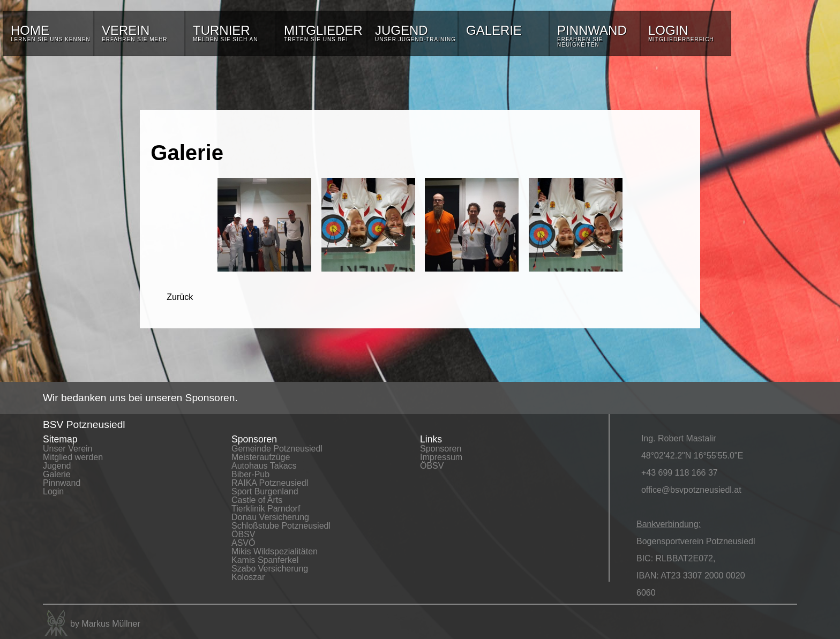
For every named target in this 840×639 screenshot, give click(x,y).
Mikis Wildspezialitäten (275, 551)
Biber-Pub (250, 474)
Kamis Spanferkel (265, 560)
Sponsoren (441, 449)
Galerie (57, 474)
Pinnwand (62, 483)
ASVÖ (243, 543)
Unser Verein (68, 449)
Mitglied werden (73, 457)
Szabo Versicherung (270, 569)
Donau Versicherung (270, 517)
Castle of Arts (257, 500)
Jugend (57, 466)
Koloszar (248, 577)
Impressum (441, 457)
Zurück (180, 297)
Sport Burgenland (265, 491)
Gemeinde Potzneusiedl (277, 449)
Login (53, 491)
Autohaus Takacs (264, 466)
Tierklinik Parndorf (266, 509)
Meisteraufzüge (261, 457)
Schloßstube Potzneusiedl (281, 526)
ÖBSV (243, 534)
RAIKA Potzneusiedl (270, 483)
